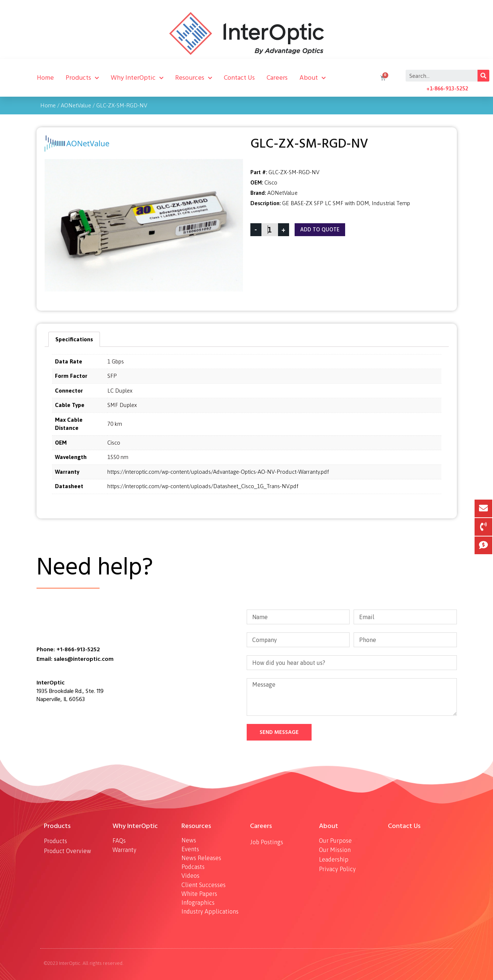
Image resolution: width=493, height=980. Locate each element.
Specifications (74, 339)
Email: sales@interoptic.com (75, 659)
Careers (277, 78)
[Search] (483, 76)
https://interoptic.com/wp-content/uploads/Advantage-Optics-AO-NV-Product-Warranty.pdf (218, 472)
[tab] (74, 339)
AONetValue (76, 105)
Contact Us (239, 78)
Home (45, 78)
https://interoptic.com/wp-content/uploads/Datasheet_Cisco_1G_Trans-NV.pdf (203, 486)
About (313, 78)
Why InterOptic (137, 78)
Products (82, 78)
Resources (194, 78)
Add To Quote (320, 230)
